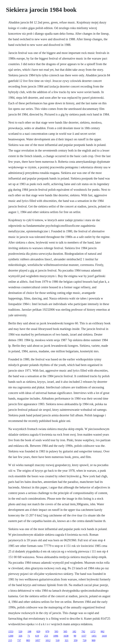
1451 (94, 636)
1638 (66, 636)
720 (84, 640)
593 (56, 631)
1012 (48, 640)
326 (20, 636)
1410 (104, 636)
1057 (38, 640)
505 (65, 631)
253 (46, 636)
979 (47, 631)
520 (20, 631)
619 (37, 636)
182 (74, 631)
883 (28, 640)
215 (10, 640)
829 (38, 631)
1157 (84, 636)
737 (19, 640)
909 (93, 640)
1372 (93, 631)
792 (83, 631)
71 (29, 636)
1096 (56, 636)
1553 (11, 631)
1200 (11, 636)
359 (75, 640)
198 (29, 631)
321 (66, 640)
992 (102, 631)
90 (75, 636)
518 (57, 640)
